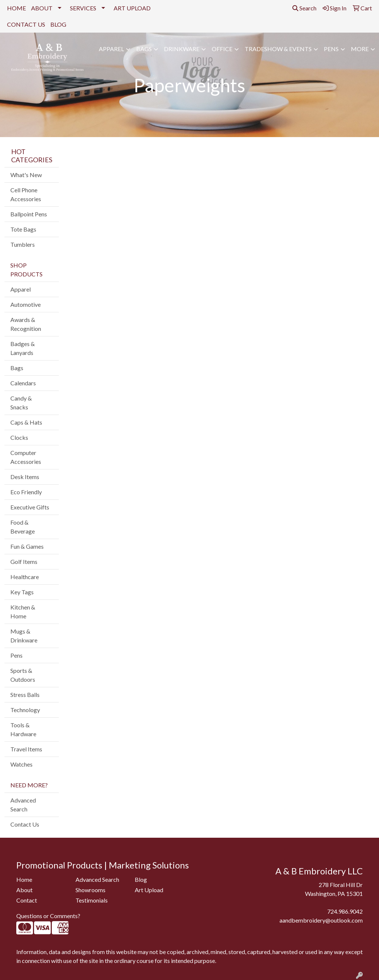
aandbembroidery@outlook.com (321, 920)
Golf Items (24, 562)
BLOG (58, 24)
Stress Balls (25, 695)
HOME (16, 8)
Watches (21, 764)
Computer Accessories (26, 457)
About (24, 890)
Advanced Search (23, 805)
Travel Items (26, 749)
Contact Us (25, 824)
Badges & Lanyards (23, 348)
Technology (25, 710)
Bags (144, 49)
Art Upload (149, 890)
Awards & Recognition (26, 324)
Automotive (26, 304)
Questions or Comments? (48, 916)
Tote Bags (23, 229)
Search (304, 8)
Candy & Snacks (21, 403)
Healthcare (25, 577)
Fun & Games (27, 546)
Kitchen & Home (23, 612)
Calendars (23, 383)
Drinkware (182, 49)
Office (222, 49)
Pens (331, 49)
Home (24, 879)
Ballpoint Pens (29, 214)
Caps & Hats (26, 422)
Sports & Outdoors (23, 675)
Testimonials (92, 900)
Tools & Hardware (23, 729)
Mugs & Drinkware (24, 636)
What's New (26, 175)
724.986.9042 (345, 911)
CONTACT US (26, 24)
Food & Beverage (23, 527)
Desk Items (25, 477)
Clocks (19, 437)
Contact (27, 900)
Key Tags (22, 592)
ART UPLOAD (132, 8)
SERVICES (83, 8)
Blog (141, 879)
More (360, 49)
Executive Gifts (30, 507)
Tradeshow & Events (278, 49)
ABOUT (42, 8)
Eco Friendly (26, 492)
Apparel (111, 49)
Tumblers (23, 244)
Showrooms (90, 890)
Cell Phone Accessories (26, 194)
